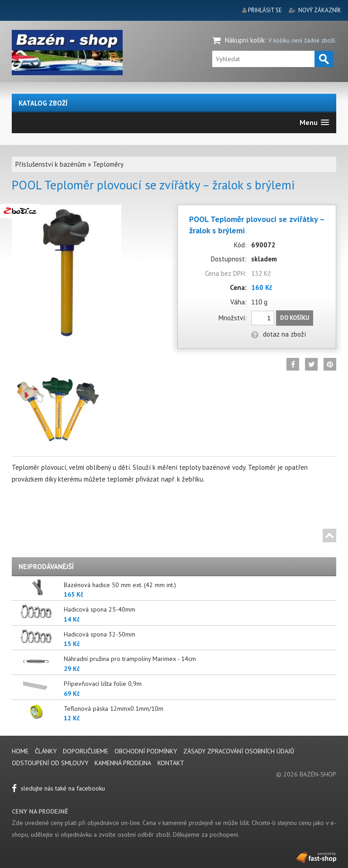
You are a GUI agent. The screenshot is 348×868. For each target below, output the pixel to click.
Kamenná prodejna (123, 763)
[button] (314, 123)
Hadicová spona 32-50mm (100, 634)
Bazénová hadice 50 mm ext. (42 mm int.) (120, 585)
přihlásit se (265, 10)
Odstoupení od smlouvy (50, 763)
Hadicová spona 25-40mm (100, 609)
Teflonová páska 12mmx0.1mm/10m (114, 709)
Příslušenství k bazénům (51, 164)
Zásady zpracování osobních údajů (239, 751)
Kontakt (171, 763)
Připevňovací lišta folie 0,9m (103, 684)
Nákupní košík (245, 40)
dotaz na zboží (279, 334)
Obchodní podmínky (146, 751)
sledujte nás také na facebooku (58, 788)
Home (20, 751)
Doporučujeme (86, 751)
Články (47, 751)
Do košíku (295, 318)
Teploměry (108, 164)
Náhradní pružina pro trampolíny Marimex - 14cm (130, 659)
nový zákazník (320, 10)
